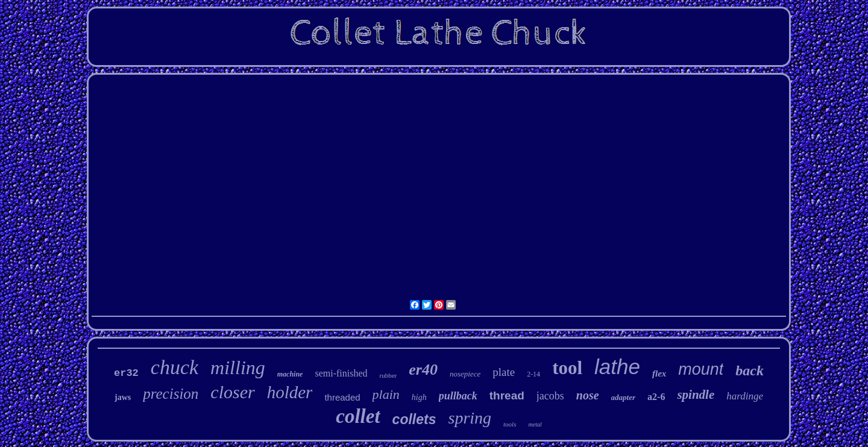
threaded (342, 397)
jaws (123, 397)
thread (507, 395)
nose (588, 395)
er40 (423, 370)
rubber (388, 375)
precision (171, 394)
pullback (458, 396)
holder (290, 392)
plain (386, 394)
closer (232, 392)
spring (470, 418)
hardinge (745, 396)
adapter (623, 397)
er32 (126, 373)
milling (238, 367)
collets (414, 419)
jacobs (550, 396)
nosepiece (465, 374)
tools (510, 424)
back (750, 370)
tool (567, 368)
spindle (696, 395)
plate (504, 372)
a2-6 (656, 397)
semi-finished (341, 373)
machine (290, 374)
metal (535, 424)
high (419, 397)
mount (701, 369)
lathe (617, 367)
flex (659, 374)
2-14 (533, 374)
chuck (175, 367)
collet (358, 416)
